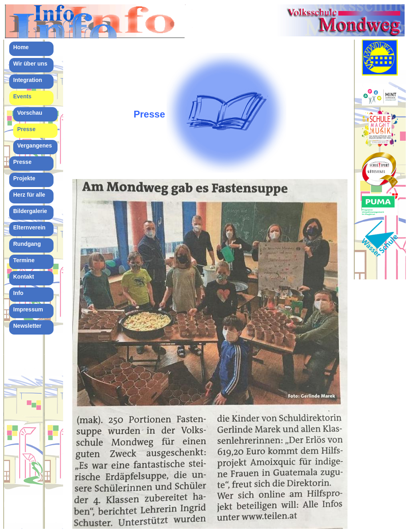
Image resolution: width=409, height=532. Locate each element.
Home (21, 47)
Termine (24, 260)
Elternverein (29, 227)
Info (18, 293)
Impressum (28, 309)
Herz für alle (29, 195)
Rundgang (27, 244)
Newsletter (27, 326)
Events (22, 96)
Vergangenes (35, 145)
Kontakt (24, 277)
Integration (28, 80)
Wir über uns (30, 64)
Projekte (24, 178)
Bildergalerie (30, 211)
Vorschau (30, 113)
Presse (26, 129)
